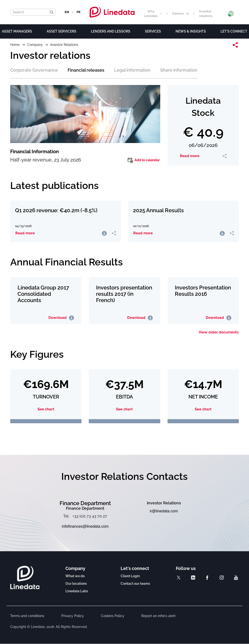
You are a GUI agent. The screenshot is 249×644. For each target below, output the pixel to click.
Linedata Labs (77, 591)
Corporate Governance (34, 70)
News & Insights (191, 31)
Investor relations (206, 14)
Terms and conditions (27, 616)
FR (79, 12)
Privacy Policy (73, 616)
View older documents (219, 332)
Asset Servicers (62, 31)
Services (153, 31)
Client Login (130, 576)
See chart (46, 409)
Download (61, 318)
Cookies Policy (113, 616)
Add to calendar (144, 160)
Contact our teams (135, 584)
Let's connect (234, 31)
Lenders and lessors (111, 31)
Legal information (132, 70)
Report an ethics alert (158, 616)
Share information (179, 70)
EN (67, 12)
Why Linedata (153, 14)
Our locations (76, 584)
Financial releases (86, 70)
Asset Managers (17, 31)
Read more (190, 156)
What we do (75, 576)
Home (15, 45)
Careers (181, 13)
